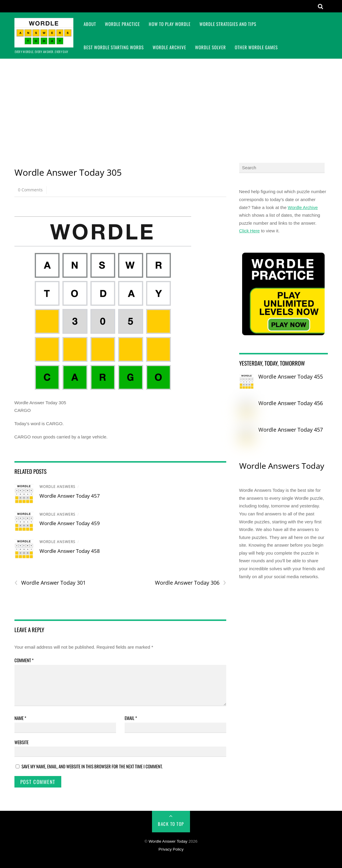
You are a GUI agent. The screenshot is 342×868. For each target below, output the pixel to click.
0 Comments (30, 190)
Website (22, 742)
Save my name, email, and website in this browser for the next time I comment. (92, 766)
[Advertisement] (171, 103)
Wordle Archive (169, 47)
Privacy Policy (171, 849)
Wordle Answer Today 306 (191, 583)
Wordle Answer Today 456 (291, 403)
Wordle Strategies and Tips (228, 24)
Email (131, 718)
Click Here (250, 231)
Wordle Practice (122, 24)
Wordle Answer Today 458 (70, 551)
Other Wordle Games (256, 47)
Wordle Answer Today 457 (70, 496)
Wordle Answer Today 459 (70, 523)
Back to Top (171, 824)
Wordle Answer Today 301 (50, 583)
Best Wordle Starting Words (114, 47)
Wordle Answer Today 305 (68, 172)
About (90, 24)
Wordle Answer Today (168, 841)
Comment (24, 660)
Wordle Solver (210, 47)
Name (20, 718)
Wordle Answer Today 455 (291, 377)
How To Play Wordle (170, 24)
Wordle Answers (57, 487)
